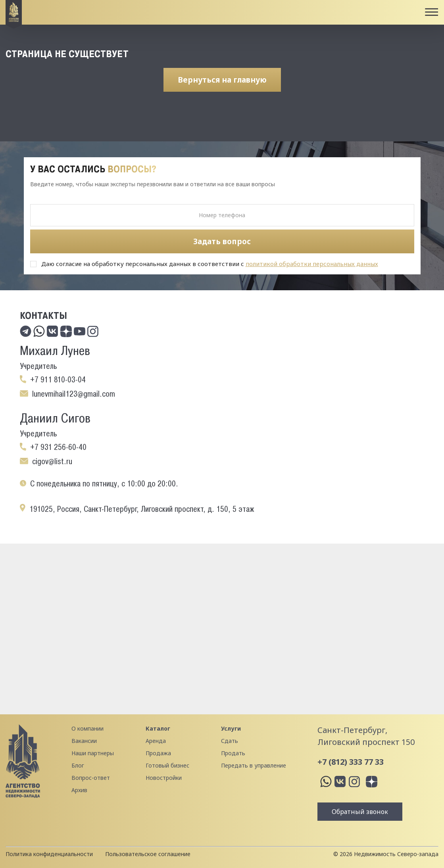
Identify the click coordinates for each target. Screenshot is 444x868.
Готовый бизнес (167, 765)
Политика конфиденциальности (49, 854)
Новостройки (164, 778)
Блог (78, 765)
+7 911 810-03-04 (58, 380)
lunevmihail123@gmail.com (74, 394)
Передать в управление (254, 765)
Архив (79, 790)
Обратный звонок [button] (360, 812)
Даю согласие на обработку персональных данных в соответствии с (210, 264)
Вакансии (84, 741)
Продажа (158, 753)
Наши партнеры (93, 753)
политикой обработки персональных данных (312, 264)
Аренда (156, 741)
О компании (87, 728)
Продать (233, 753)
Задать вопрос (222, 241)
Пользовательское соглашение (148, 854)
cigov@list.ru (52, 461)
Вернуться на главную (222, 80)
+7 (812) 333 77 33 (351, 762)
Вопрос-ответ (91, 778)
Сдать (230, 741)
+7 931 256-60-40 (58, 447)
